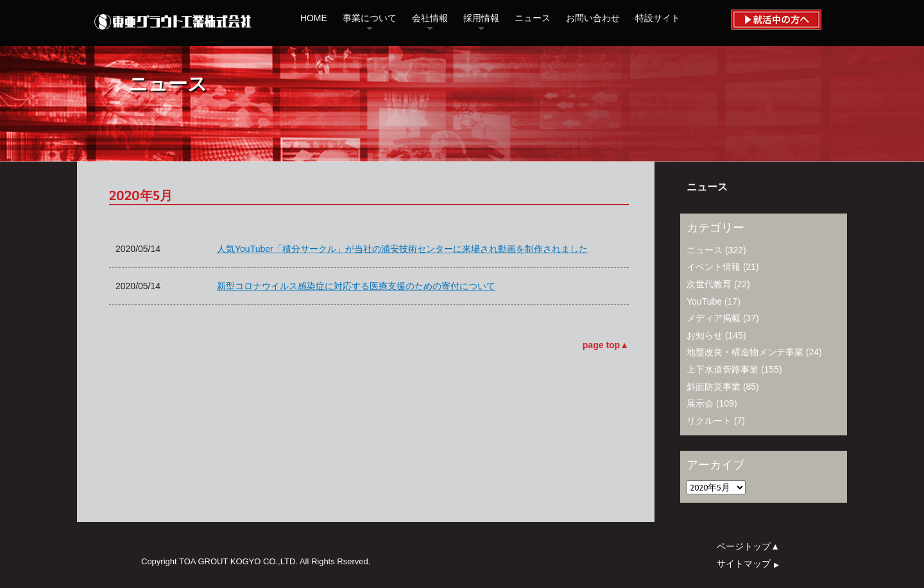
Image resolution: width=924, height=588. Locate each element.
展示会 (700, 403)
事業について (370, 18)
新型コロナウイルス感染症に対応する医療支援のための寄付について (356, 286)
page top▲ (606, 345)
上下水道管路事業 (723, 369)
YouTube (704, 301)
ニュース (533, 18)
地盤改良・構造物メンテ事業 (745, 352)
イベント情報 (714, 267)
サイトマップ (750, 563)
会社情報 (430, 18)
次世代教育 (709, 284)
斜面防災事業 (714, 387)
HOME (314, 18)
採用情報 (481, 18)
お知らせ (705, 335)
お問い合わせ (593, 18)
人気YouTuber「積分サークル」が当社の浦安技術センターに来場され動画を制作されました (402, 249)
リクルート (709, 421)
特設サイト (658, 18)
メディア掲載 (714, 318)
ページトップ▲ (748, 546)
